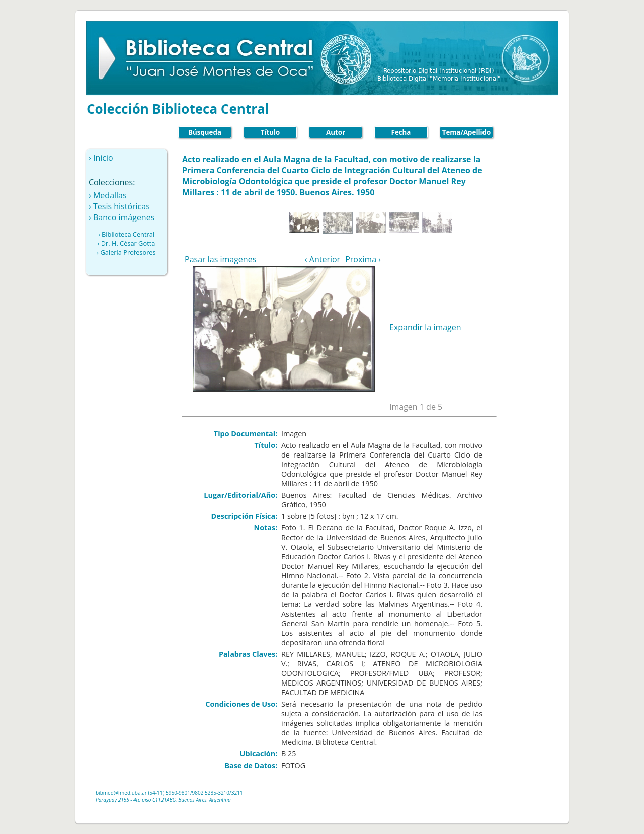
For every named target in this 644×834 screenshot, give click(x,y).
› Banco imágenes (122, 217)
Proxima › (363, 259)
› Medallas (108, 195)
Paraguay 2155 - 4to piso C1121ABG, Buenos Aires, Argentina (163, 800)
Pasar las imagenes (220, 259)
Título (270, 132)
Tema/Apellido (467, 132)
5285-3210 (217, 793)
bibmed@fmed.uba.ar (121, 793)
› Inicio (101, 158)
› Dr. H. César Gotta (127, 243)
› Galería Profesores (126, 252)
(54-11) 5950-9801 (169, 793)
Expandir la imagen (425, 327)
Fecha (401, 132)
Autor (336, 132)
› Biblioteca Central (126, 234)
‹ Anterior (323, 259)
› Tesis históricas (119, 206)
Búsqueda (205, 132)
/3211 (236, 793)
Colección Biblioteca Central (178, 109)
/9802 (197, 793)
